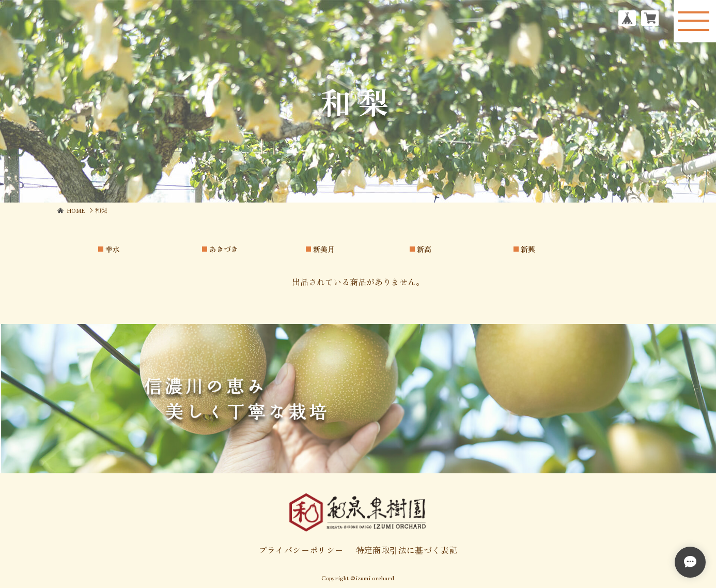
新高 (424, 249)
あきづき (224, 249)
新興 (528, 249)
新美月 (324, 249)
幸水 (113, 249)
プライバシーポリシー (301, 550)
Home (76, 210)
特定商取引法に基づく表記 (407, 550)
